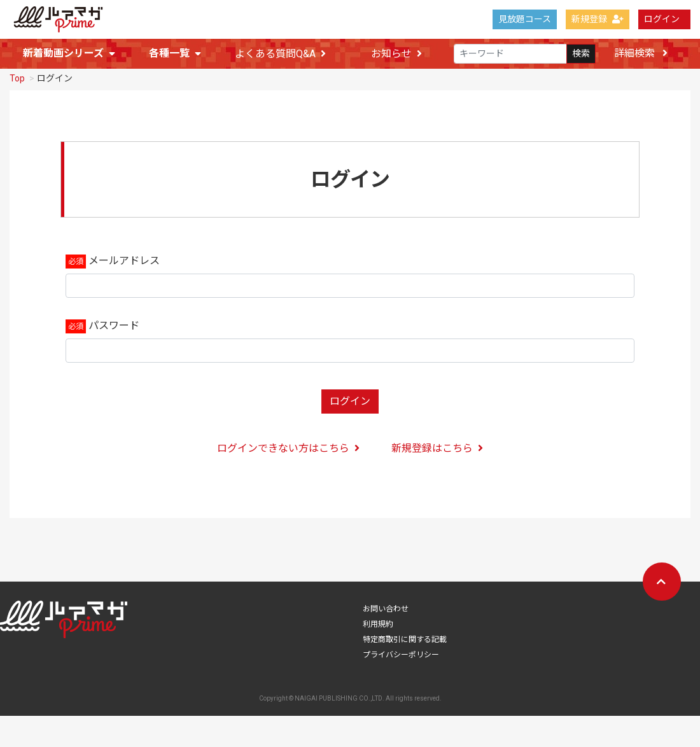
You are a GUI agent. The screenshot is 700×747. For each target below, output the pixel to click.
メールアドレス (124, 262)
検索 (581, 53)
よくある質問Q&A (280, 54)
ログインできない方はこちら (288, 450)
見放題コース (525, 19)
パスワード (114, 327)
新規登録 (598, 19)
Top (17, 80)
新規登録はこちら (437, 450)
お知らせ (396, 54)
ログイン (662, 19)
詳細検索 (641, 53)
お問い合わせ (386, 611)
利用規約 (378, 626)
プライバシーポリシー (401, 657)
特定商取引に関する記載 (405, 641)
